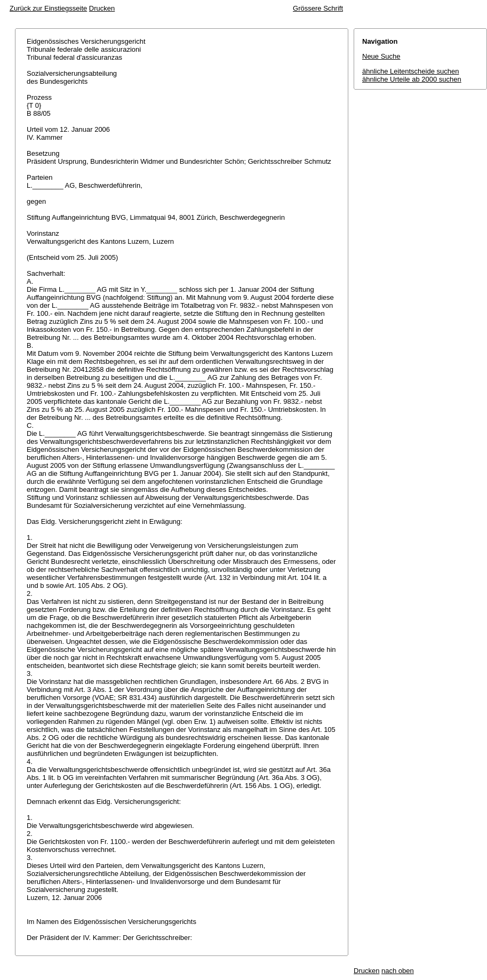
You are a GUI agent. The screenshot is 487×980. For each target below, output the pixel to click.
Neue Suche (381, 56)
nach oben (398, 971)
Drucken (102, 8)
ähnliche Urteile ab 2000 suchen (412, 79)
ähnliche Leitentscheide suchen (410, 71)
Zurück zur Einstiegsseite (48, 8)
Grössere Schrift (318, 8)
